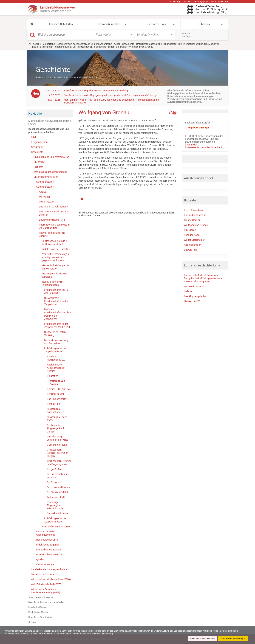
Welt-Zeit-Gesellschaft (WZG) (47, 584)
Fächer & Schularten (61, 24)
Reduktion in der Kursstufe (56, 249)
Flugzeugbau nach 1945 (57, 419)
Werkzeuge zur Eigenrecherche (50, 172)
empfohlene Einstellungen (233, 639)
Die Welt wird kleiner (58, 513)
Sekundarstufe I (45, 182)
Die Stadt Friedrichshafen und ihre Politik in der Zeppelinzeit (58, 314)
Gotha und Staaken (58, 445)
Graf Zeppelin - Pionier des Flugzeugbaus (59, 463)
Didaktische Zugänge (48, 545)
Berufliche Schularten (40, 617)
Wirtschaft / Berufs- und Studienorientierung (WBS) (46, 591)
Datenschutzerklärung (102, 634)
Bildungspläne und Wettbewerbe (51, 157)
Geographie (37, 147)
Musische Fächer (38, 607)
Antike (42, 192)
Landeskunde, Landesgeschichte (49, 569)
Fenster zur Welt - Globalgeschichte (46, 533)
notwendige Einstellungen (202, 639)
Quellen (40, 559)
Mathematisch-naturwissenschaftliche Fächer (49, 122)
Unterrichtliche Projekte (49, 555)
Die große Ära (54, 469)
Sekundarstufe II (172, 44)
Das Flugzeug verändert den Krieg (58, 438)
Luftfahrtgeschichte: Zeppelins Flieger (93, 47)
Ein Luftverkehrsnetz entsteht (58, 476)
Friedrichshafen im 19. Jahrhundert (56, 291)
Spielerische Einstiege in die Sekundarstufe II (55, 243)
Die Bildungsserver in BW (181, 2)
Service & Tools (157, 24)
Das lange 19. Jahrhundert (54, 207)
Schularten (34, 622)
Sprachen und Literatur (41, 597)
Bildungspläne (202, 2)
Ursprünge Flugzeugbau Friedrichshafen (56, 505)
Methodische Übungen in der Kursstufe (55, 267)
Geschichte (128, 44)
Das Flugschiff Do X (58, 399)
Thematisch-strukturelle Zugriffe (200, 44)
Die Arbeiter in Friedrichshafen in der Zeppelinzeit (56, 301)
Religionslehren (39, 142)
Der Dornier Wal (55, 394)
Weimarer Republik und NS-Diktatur (54, 213)
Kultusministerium (220, 2)
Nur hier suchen (186, 35)
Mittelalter (45, 197)
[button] (32, 24)
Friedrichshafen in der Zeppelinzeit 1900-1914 (57, 325)
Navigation (36, 113)
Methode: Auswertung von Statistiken (56, 342)
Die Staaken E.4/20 (57, 492)
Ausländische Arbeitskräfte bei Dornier (56, 368)
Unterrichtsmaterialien (148, 44)
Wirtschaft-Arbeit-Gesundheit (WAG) (51, 579)
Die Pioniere (53, 482)
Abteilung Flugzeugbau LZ (56, 358)
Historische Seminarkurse (56, 527)
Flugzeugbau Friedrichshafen (56, 410)
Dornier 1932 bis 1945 (59, 389)
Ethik (34, 137)
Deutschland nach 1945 (52, 220)
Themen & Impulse (109, 24)
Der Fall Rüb (53, 404)
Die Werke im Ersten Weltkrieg (55, 334)
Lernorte (38, 167)
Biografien (122, 47)
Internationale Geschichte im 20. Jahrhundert (55, 226)
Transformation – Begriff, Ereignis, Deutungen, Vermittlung (96, 91)
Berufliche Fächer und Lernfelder (46, 602)
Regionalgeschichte (47, 540)
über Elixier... (192, 145)
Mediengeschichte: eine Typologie (54, 275)
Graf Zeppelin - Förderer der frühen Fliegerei (58, 453)
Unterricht (39, 162)
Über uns (205, 24)
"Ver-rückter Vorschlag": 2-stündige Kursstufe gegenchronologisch (56, 257)
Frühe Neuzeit (47, 202)
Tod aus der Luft (56, 497)
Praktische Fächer (38, 612)
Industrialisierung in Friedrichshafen (51, 47)
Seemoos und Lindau (58, 487)
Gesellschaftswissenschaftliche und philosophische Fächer (88, 44)
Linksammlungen (46, 564)
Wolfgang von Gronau (57, 383)
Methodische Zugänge (49, 550)
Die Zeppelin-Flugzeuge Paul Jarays (55, 428)
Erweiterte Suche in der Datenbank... (205, 147)
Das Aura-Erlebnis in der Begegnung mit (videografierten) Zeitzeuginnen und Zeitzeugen (111, 95)
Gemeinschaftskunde (43, 574)
